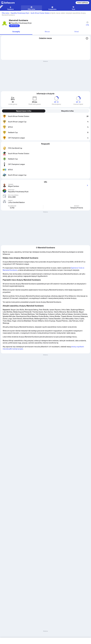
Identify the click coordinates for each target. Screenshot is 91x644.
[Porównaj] (14, 26)
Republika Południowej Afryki (20, 13)
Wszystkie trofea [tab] (67, 111)
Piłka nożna (5, 13)
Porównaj (14, 26)
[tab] (16, 32)
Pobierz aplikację (82, 3)
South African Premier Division (40, 13)
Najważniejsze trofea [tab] (24, 111)
